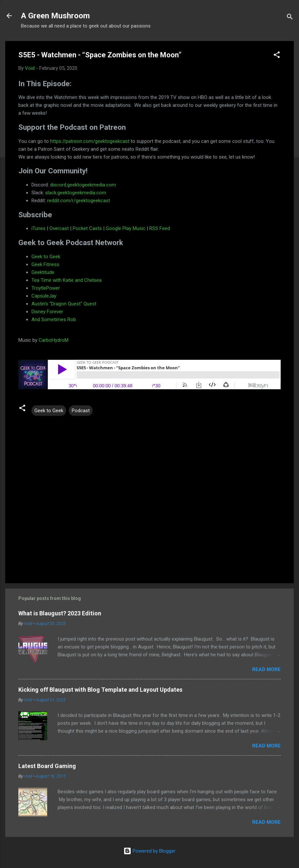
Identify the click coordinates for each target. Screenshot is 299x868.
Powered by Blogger (149, 851)
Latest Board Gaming (47, 766)
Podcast (81, 411)
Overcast (59, 228)
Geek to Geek (46, 257)
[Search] (290, 18)
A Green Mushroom (55, 16)
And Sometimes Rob (54, 319)
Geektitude (43, 272)
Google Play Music (126, 228)
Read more (266, 669)
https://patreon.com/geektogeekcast (90, 141)
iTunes (38, 228)
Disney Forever (47, 312)
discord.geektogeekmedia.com (83, 185)
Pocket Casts (87, 228)
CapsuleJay (44, 296)
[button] (277, 56)
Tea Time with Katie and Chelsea (66, 280)
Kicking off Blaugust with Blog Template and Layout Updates (100, 690)
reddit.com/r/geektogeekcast (79, 201)
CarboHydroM (54, 340)
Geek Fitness (45, 264)
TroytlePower (46, 288)
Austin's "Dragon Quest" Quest (64, 304)
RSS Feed (160, 228)
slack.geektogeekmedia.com (76, 193)
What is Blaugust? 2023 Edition (60, 613)
